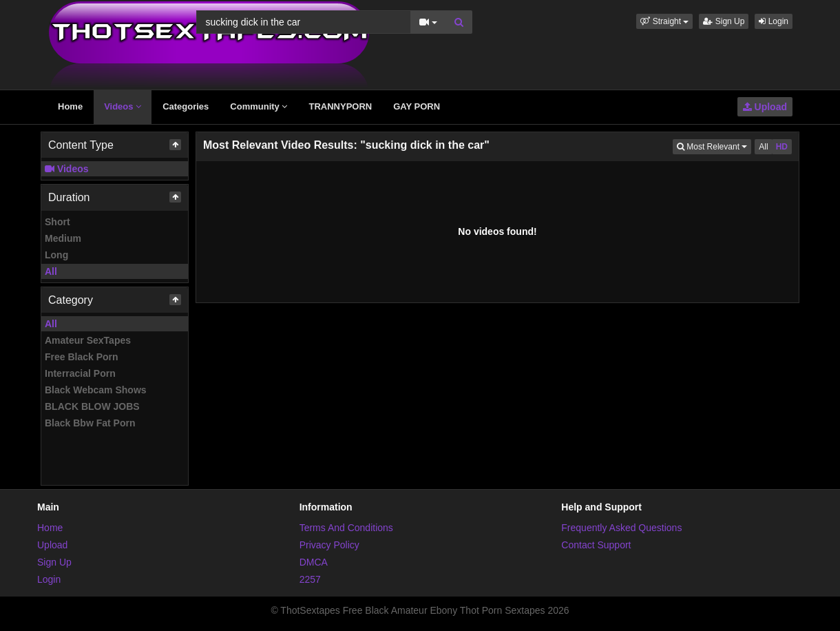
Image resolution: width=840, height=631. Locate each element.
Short (57, 222)
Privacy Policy (329, 545)
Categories (186, 106)
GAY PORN (417, 106)
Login (774, 21)
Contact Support (596, 545)
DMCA (314, 562)
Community (259, 106)
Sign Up (724, 21)
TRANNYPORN (340, 106)
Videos (123, 106)
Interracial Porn (80, 373)
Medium (63, 238)
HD (782, 147)
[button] (664, 21)
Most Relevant (714, 146)
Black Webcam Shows (96, 390)
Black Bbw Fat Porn (90, 423)
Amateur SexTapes (88, 340)
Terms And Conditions (346, 528)
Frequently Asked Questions (621, 528)
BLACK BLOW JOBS (92, 406)
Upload (765, 107)
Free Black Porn (82, 357)
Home (70, 106)
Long (56, 255)
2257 (310, 579)
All (51, 271)
